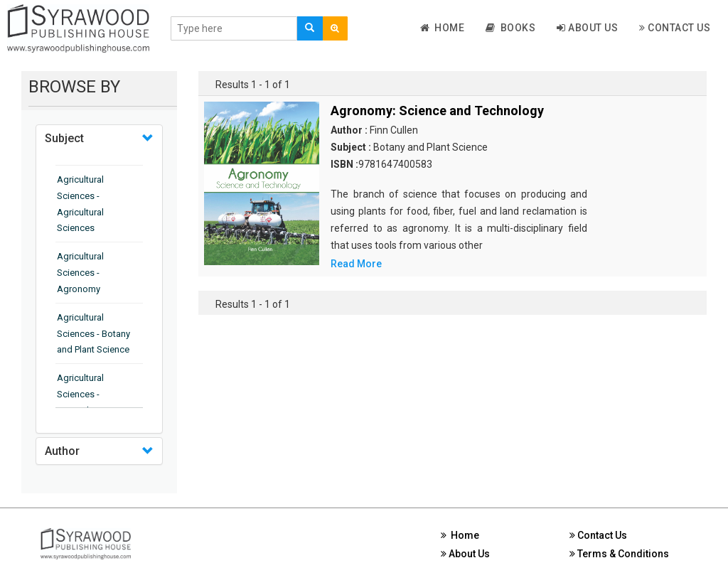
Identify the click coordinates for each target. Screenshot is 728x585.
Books (510, 28)
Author (62, 451)
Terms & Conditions (619, 554)
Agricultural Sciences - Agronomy (80, 273)
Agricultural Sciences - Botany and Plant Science (93, 334)
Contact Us (675, 28)
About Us (587, 28)
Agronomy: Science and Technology (437, 111)
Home (443, 28)
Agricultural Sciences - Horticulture (81, 394)
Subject (64, 138)
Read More (356, 264)
